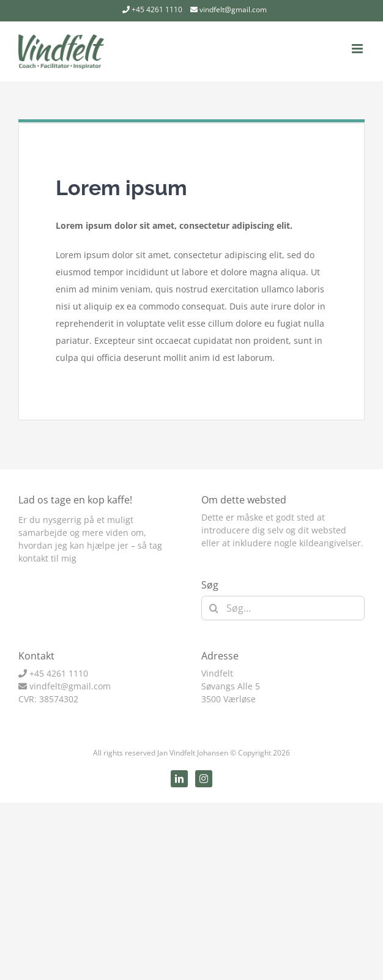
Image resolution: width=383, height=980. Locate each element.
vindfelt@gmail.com (233, 9)
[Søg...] (283, 608)
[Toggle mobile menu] (358, 49)
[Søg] (214, 608)
